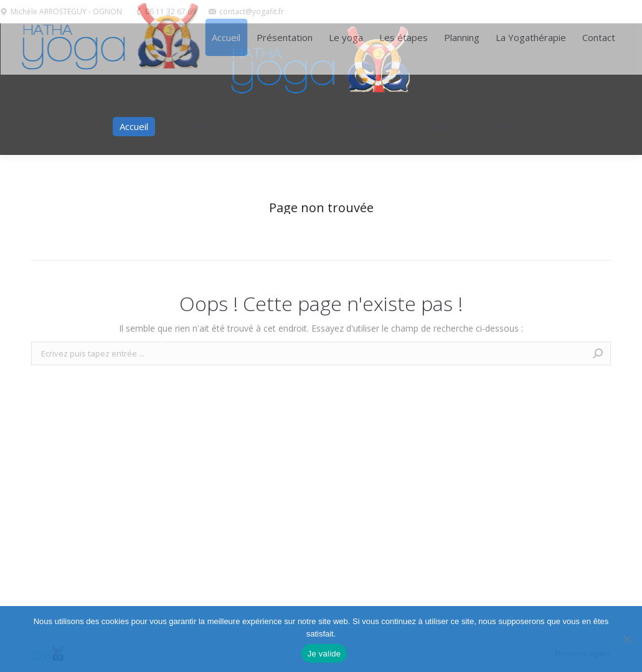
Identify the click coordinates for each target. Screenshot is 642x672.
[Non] (626, 639)
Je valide (324, 654)
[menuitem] (134, 127)
